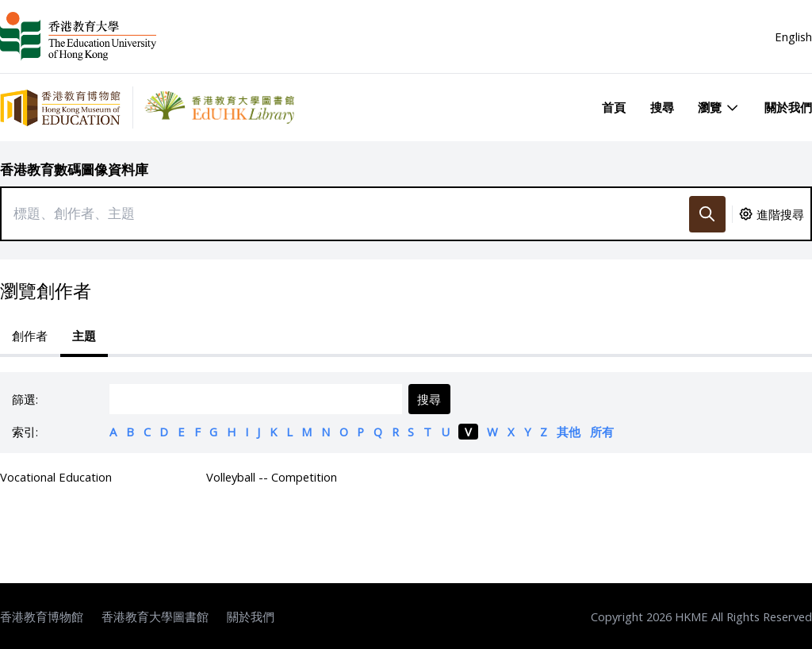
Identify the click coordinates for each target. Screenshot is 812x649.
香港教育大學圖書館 (155, 616)
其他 (569, 432)
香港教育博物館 (42, 616)
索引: (25, 432)
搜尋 (662, 107)
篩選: (25, 399)
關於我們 (788, 107)
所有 (602, 432)
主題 (84, 336)
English (793, 36)
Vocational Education (56, 477)
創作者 (30, 336)
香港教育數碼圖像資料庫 (74, 169)
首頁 (614, 107)
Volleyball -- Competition (272, 477)
